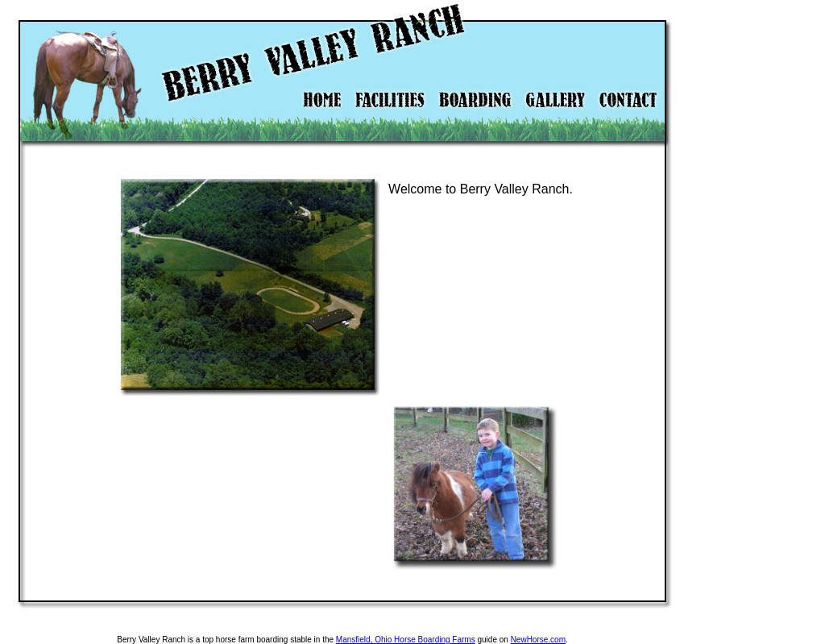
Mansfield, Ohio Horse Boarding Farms (406, 640)
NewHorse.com (538, 640)
